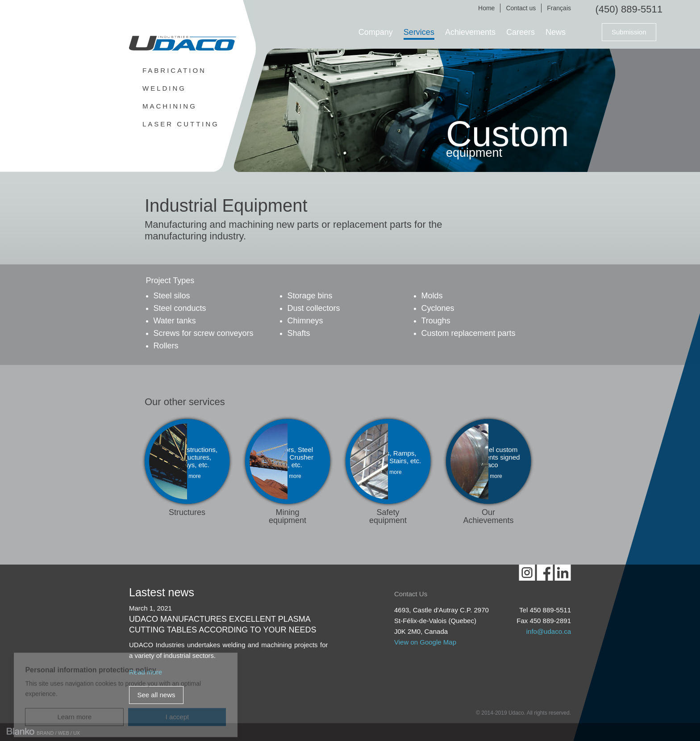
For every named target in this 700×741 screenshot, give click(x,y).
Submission (629, 32)
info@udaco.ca (549, 631)
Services (419, 32)
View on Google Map (425, 642)
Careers (521, 32)
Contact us (521, 8)
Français (559, 8)
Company (376, 32)
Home (486, 8)
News (556, 32)
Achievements (470, 32)
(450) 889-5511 (629, 9)
